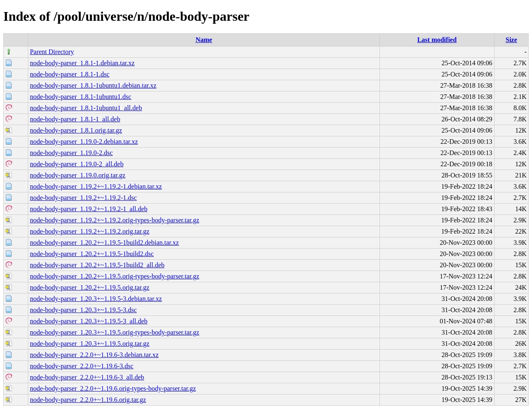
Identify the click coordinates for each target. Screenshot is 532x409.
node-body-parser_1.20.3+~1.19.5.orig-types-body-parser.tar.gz (115, 332)
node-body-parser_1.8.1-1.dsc (70, 74)
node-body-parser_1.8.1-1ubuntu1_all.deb (86, 108)
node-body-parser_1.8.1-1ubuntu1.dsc (81, 97)
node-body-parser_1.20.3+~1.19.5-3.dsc (83, 310)
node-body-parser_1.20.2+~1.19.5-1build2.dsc (92, 254)
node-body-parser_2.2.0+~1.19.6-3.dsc (82, 366)
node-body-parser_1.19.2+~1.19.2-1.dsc (83, 198)
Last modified (437, 40)
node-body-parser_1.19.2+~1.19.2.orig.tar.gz (90, 231)
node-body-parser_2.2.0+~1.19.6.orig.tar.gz (88, 400)
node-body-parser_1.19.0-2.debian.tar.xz (84, 142)
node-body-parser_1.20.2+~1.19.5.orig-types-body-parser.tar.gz (115, 276)
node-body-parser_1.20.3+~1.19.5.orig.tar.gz (90, 344)
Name (204, 40)
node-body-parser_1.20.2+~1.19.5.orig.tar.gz (90, 287)
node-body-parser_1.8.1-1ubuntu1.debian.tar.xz (93, 85)
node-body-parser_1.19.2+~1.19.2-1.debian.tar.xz (96, 186)
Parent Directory (52, 52)
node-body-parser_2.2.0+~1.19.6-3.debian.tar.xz (94, 355)
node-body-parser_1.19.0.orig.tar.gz (78, 175)
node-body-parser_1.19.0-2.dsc (71, 153)
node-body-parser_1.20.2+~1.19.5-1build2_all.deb (97, 265)
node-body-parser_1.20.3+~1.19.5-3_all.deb (89, 321)
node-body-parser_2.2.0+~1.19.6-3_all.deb (87, 377)
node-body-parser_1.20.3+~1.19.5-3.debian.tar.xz (96, 299)
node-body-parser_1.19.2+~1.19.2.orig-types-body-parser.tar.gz (115, 220)
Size (512, 40)
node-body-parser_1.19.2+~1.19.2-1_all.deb (89, 209)
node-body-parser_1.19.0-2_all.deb (77, 164)
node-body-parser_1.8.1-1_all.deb (75, 119)
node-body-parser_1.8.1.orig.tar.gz (76, 130)
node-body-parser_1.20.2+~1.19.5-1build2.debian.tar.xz (104, 243)
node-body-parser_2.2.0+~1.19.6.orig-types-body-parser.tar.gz (113, 388)
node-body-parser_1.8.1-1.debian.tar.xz (82, 63)
